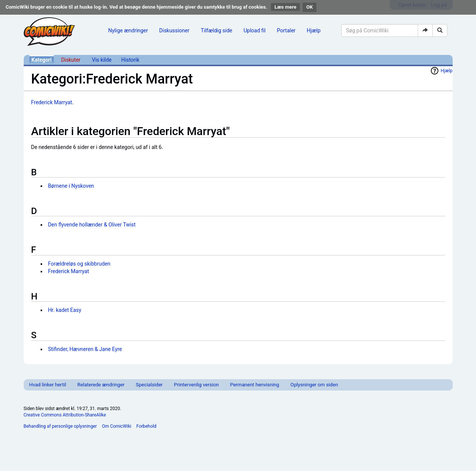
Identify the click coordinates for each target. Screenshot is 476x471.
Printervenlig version (196, 385)
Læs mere (286, 7)
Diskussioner (174, 30)
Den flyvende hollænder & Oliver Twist (92, 225)
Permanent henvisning (254, 385)
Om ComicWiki (117, 426)
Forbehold (146, 426)
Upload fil (254, 30)
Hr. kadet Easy (65, 310)
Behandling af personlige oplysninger (60, 426)
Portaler (286, 30)
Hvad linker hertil (48, 385)
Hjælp (313, 30)
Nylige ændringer (128, 30)
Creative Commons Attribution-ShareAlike (65, 415)
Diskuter (71, 60)
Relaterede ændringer (101, 385)
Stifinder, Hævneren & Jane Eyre (85, 349)
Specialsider (149, 385)
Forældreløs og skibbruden (79, 264)
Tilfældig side (216, 30)
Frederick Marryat (52, 102)
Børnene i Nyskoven (71, 186)
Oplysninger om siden (314, 385)
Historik (130, 60)
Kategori (42, 60)
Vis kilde (102, 60)
